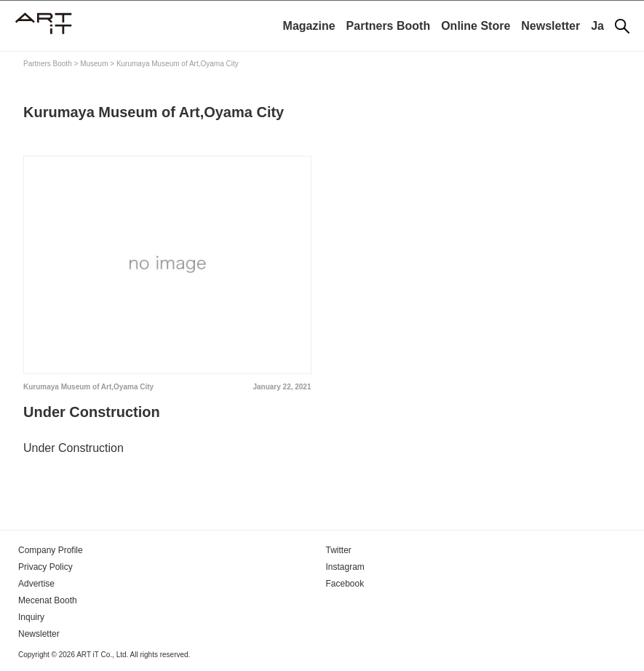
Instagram (345, 567)
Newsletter (550, 26)
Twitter (339, 550)
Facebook (345, 584)
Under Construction (92, 412)
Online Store (476, 26)
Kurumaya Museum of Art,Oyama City (88, 387)
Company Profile (51, 550)
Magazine (309, 26)
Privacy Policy (45, 567)
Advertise (36, 584)
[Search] (622, 26)
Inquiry (31, 617)
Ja (597, 26)
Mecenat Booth (48, 600)
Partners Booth (389, 26)
